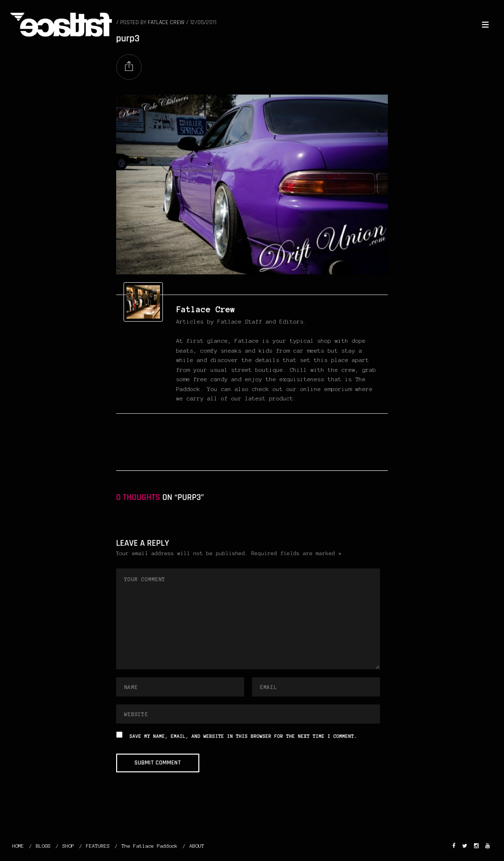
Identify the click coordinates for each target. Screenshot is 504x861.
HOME (18, 846)
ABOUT (197, 846)
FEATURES (98, 846)
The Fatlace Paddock (150, 846)
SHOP (68, 846)
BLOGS (43, 846)
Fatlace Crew (206, 309)
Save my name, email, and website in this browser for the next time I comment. (243, 737)
